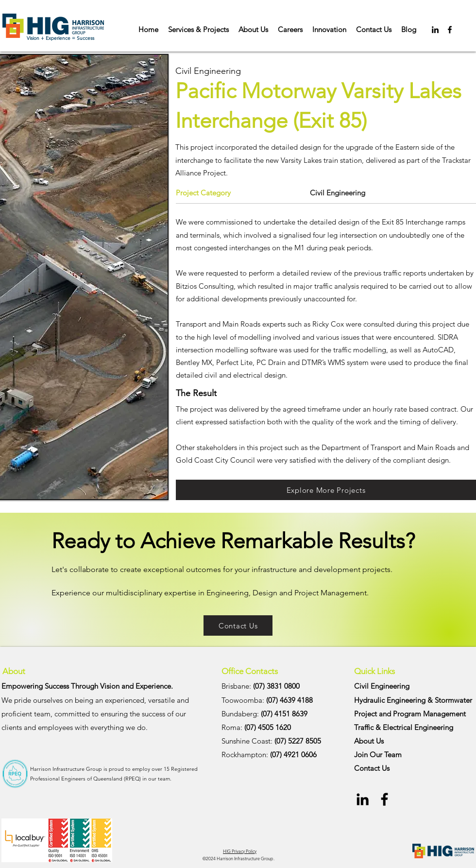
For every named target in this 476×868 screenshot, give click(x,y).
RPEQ (132, 779)
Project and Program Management (410, 714)
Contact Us (372, 768)
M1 (299, 248)
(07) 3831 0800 (276, 686)
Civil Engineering (382, 686)
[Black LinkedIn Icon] (435, 30)
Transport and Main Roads (218, 324)
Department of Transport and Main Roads (388, 447)
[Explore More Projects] (326, 490)
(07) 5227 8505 (298, 741)
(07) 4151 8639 (284, 714)
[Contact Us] (238, 625)
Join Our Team (378, 755)
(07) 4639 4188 (289, 700)
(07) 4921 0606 (293, 755)
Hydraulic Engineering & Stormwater (413, 700)
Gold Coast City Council (215, 460)
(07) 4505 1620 (268, 727)
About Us (369, 741)
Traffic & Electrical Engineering (404, 727)
